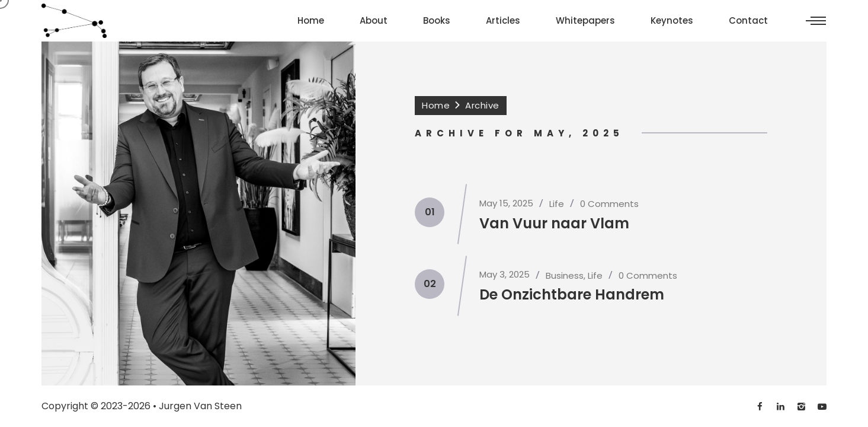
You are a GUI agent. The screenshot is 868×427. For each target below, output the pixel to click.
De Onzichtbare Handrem (572, 294)
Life (557, 204)
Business (565, 275)
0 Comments (609, 204)
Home (436, 105)
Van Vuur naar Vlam (554, 223)
